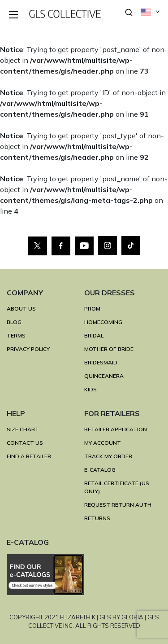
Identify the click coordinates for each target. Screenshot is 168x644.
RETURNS (97, 518)
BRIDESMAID (101, 362)
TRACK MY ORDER (108, 456)
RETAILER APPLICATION (116, 429)
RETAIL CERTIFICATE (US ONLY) (117, 487)
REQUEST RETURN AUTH (118, 505)
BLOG (14, 322)
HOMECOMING (103, 322)
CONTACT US (25, 443)
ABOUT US (21, 309)
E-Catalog (100, 470)
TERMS (16, 335)
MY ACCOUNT (103, 443)
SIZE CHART (23, 429)
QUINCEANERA (104, 376)
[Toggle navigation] (14, 15)
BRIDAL (94, 335)
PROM (92, 309)
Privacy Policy (28, 349)
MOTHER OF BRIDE (109, 349)
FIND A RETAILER (29, 456)
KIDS (90, 389)
